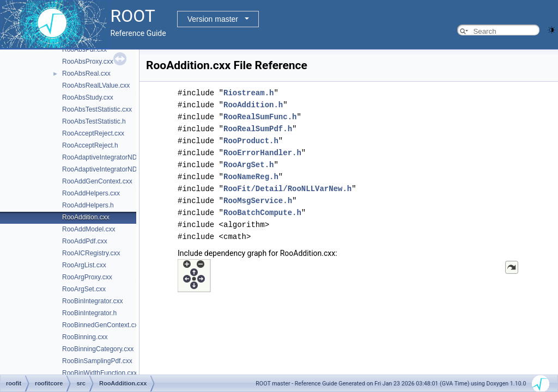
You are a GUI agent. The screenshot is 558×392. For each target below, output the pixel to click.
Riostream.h (248, 93)
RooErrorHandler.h (262, 153)
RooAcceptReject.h (90, 145)
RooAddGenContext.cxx (97, 181)
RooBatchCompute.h (262, 213)
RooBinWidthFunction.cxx (99, 373)
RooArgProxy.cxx (87, 277)
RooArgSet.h (248, 165)
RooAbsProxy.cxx (88, 62)
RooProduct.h (251, 141)
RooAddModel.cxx (89, 229)
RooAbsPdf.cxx (84, 50)
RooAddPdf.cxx (85, 241)
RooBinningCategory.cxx (98, 349)
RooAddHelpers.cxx (91, 193)
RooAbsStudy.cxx (88, 97)
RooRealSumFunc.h (260, 117)
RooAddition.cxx (86, 217)
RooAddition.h (253, 105)
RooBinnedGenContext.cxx (102, 325)
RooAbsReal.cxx (86, 73)
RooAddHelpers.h (88, 205)
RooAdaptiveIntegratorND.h (102, 169)
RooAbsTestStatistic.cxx (97, 109)
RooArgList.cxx (84, 265)
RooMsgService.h (258, 201)
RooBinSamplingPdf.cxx (97, 361)
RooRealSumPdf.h (258, 129)
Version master (213, 19)
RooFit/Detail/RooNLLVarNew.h (287, 189)
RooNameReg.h (251, 177)
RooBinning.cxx (85, 337)
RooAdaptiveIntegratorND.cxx (105, 157)
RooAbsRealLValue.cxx (96, 85)
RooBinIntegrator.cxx (92, 301)
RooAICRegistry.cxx (91, 253)
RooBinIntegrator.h (89, 313)
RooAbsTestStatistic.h (94, 121)
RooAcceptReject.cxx (93, 133)
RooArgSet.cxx (84, 289)
